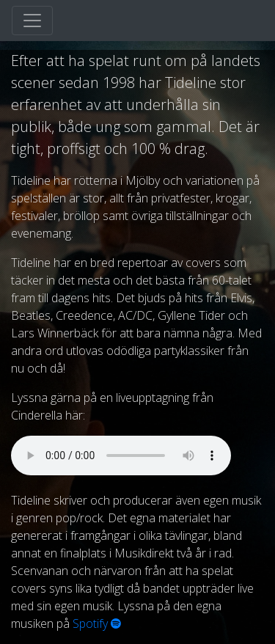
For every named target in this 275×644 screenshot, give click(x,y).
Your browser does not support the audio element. (121, 455)
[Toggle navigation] (32, 21)
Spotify (97, 623)
